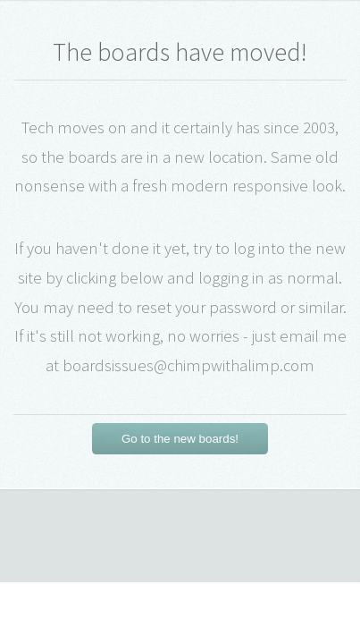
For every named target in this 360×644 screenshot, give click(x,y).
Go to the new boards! (180, 439)
